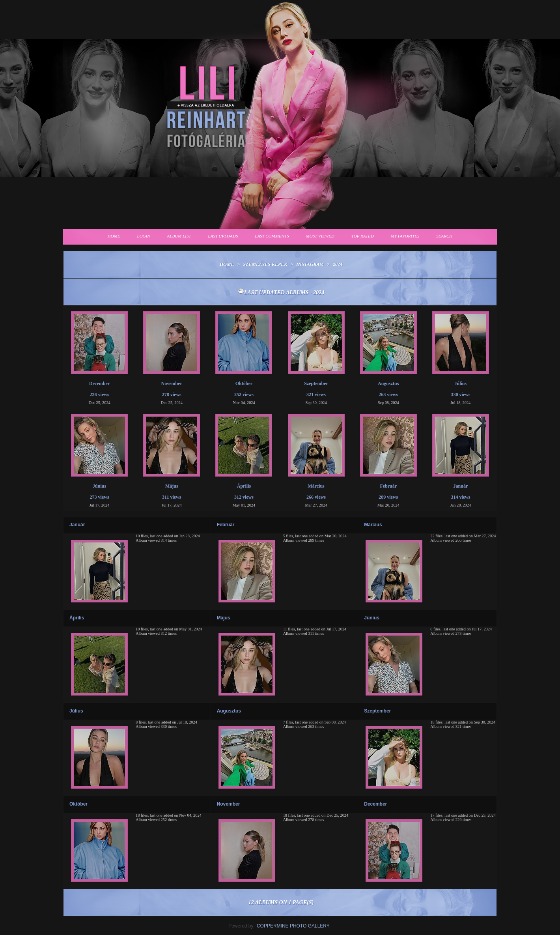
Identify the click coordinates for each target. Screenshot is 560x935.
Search (444, 236)
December (375, 804)
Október (78, 804)
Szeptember (377, 711)
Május (224, 618)
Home (114, 236)
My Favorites (405, 236)
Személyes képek (265, 264)
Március (373, 525)
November (229, 804)
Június (372, 618)
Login (144, 236)
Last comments (272, 236)
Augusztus (229, 711)
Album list (179, 236)
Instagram (310, 264)
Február (226, 525)
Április (77, 618)
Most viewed (320, 236)
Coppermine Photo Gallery (293, 926)
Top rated (363, 236)
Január (77, 525)
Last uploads (223, 236)
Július (76, 711)
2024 (338, 264)
